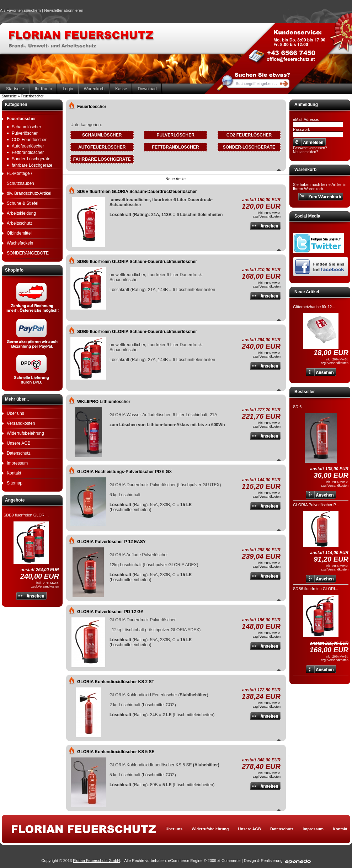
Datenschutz (19, 453)
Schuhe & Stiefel (23, 203)
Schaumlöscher (26, 127)
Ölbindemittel (19, 233)
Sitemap (15, 483)
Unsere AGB (19, 443)
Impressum (17, 463)
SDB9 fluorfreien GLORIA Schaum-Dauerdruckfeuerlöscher (137, 332)
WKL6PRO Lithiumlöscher (104, 402)
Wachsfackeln (20, 243)
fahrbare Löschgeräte (32, 165)
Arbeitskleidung (21, 213)
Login (68, 89)
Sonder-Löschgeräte (31, 159)
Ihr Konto (44, 89)
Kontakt (14, 473)
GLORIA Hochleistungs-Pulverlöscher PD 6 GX (124, 472)
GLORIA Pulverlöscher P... (316, 505)
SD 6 (297, 407)
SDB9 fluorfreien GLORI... (26, 515)
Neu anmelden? (306, 152)
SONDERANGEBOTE (28, 253)
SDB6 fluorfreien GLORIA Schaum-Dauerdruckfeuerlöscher (137, 262)
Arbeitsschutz (20, 223)
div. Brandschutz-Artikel (29, 193)
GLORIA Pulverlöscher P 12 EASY (111, 542)
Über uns (15, 413)
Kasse (121, 89)
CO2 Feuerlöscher (29, 140)
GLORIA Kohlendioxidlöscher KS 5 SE (116, 752)
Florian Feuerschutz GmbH (96, 861)
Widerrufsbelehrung (25, 433)
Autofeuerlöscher (28, 146)
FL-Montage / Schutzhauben (20, 178)
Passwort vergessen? (310, 148)
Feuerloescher (21, 119)
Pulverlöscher (25, 133)
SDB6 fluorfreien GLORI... (316, 589)
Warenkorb (94, 89)
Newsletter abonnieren (64, 10)
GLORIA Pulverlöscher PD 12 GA (110, 612)
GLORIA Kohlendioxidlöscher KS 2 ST (116, 682)
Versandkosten (21, 423)
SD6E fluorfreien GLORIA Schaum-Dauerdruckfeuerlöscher (137, 192)
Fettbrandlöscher (28, 152)
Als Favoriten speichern (20, 11)
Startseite (15, 89)
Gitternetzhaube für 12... (314, 307)
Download (147, 89)
